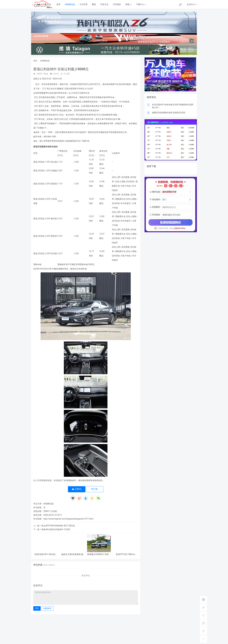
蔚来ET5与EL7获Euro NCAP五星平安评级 (125, 554)
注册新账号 (47, 608)
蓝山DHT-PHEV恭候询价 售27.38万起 (58, 526)
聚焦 (94, 4)
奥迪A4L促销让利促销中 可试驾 (56, 529)
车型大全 (104, 4)
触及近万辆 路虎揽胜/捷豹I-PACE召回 (72, 554)
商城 (128, 4)
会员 (192, 4)
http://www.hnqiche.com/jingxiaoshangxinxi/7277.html (68, 519)
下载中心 (141, 4)
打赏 (95, 489)
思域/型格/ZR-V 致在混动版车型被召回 (46, 554)
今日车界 (83, 4)
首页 (58, 4)
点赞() (77, 489)
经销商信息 (70, 4)
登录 (37, 608)
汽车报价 (117, 4)
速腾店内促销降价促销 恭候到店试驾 (168, 113)
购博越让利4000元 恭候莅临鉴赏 (99, 554)
